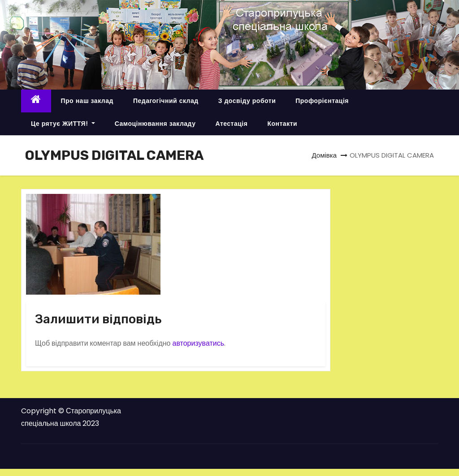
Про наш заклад (87, 101)
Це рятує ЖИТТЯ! (63, 124)
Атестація (231, 124)
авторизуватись (198, 343)
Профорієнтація (322, 101)
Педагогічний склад (166, 101)
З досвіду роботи (247, 101)
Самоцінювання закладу (155, 124)
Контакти (282, 124)
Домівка (324, 155)
